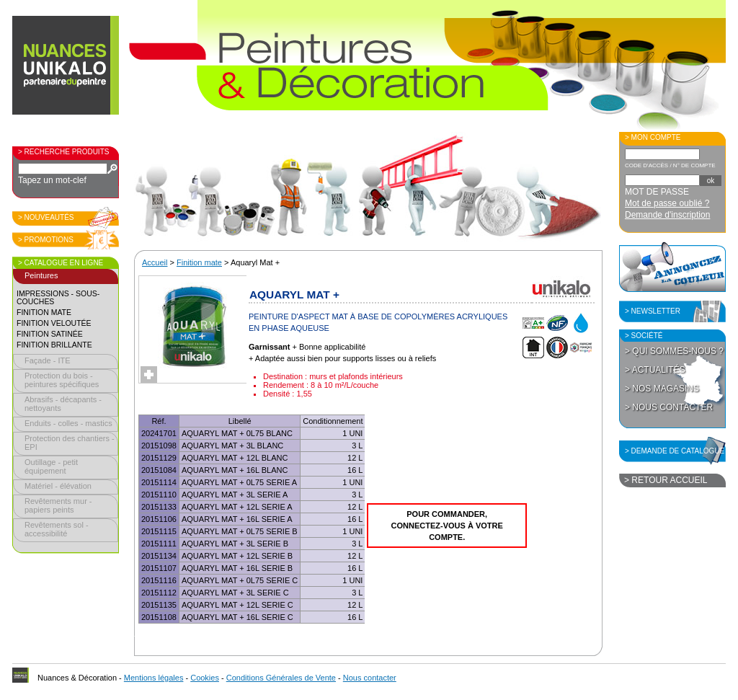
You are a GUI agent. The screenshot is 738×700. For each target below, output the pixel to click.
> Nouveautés (46, 217)
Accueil (155, 262)
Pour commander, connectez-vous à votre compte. (447, 526)
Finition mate (44, 313)
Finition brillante (54, 345)
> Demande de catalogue (675, 451)
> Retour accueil (666, 480)
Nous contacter (370, 678)
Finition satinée (50, 334)
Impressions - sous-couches (58, 298)
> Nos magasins (662, 389)
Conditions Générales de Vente (281, 678)
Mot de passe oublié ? (667, 203)
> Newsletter (653, 311)
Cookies (205, 678)
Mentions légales (154, 678)
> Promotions (46, 240)
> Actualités (655, 370)
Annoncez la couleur (672, 267)
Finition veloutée (54, 323)
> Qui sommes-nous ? (674, 351)
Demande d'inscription (667, 215)
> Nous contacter (669, 407)
